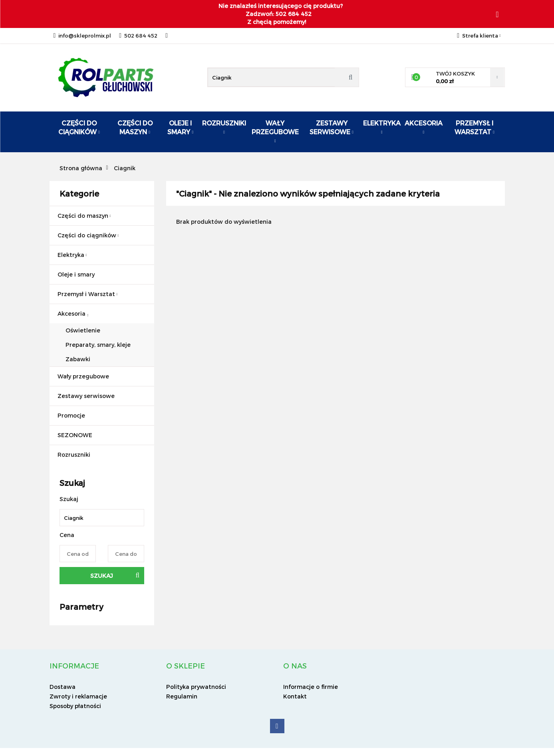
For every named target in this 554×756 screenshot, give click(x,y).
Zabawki (78, 359)
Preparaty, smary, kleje (98, 345)
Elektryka (382, 127)
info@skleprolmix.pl (82, 36)
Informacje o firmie (311, 687)
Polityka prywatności (196, 687)
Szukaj (102, 576)
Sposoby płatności (75, 706)
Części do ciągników (79, 127)
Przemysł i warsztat (475, 127)
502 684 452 (138, 36)
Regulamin (182, 696)
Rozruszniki (74, 455)
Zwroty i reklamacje (78, 696)
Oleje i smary (180, 127)
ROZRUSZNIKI (224, 127)
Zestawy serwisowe (332, 127)
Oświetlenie (83, 330)
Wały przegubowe (275, 131)
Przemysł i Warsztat (88, 294)
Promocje (71, 415)
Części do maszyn (135, 127)
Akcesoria (424, 127)
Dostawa (63, 687)
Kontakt (295, 696)
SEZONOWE (75, 435)
